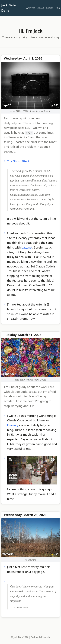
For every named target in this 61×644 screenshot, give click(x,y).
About (41, 8)
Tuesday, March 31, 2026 (23, 335)
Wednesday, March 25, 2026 (25, 515)
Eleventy (13, 425)
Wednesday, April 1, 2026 (23, 58)
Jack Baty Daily (9, 8)
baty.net (27, 247)
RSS (58, 8)
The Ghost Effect (18, 161)
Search (50, 8)
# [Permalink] (5, 161)
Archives (31, 8)
